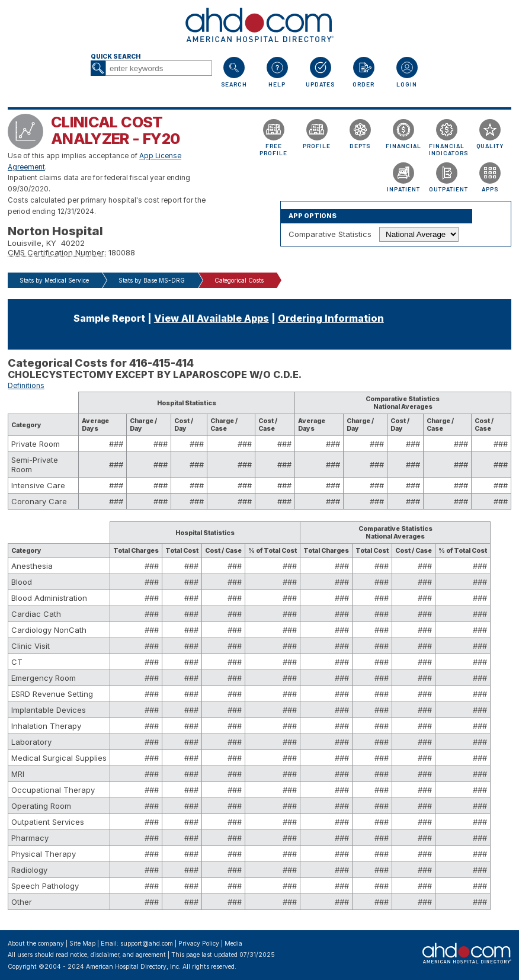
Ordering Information (331, 318)
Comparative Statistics (330, 234)
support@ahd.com (147, 944)
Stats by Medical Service (54, 280)
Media (233, 944)
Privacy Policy (199, 944)
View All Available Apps (212, 318)
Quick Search (116, 57)
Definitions (26, 386)
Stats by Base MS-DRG (152, 280)
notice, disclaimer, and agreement (118, 955)
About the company (36, 944)
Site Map (82, 944)
